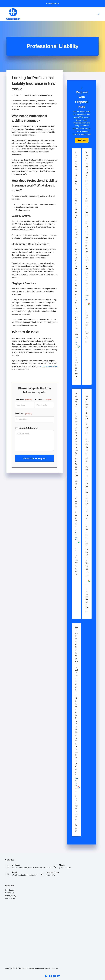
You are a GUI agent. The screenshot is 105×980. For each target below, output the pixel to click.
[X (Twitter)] (55, 976)
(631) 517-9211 (65, 868)
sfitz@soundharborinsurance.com (25, 875)
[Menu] (99, 14)
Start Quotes (52, 3)
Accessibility (10, 899)
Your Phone (44, 400)
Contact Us (10, 893)
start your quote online (49, 366)
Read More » (76, 341)
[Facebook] (46, 976)
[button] (82, 140)
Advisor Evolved (52, 968)
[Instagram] (50, 976)
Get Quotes (10, 890)
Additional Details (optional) (27, 428)
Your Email (24, 414)
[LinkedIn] (59, 976)
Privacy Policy (11, 896)
